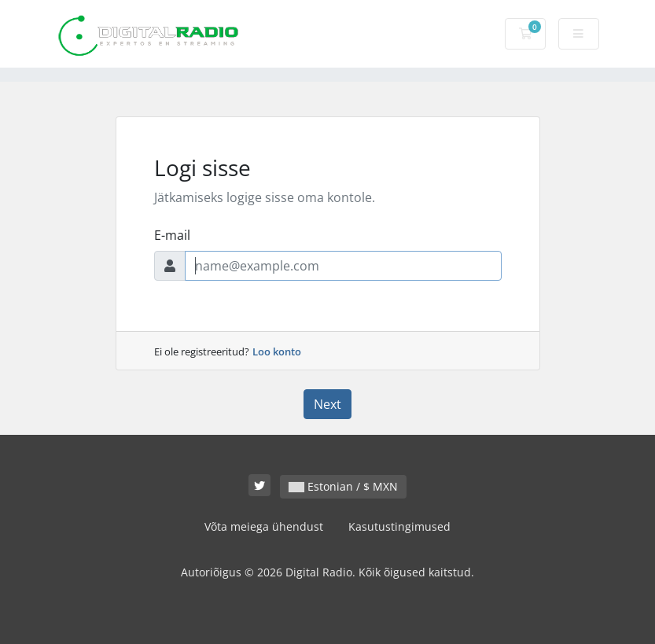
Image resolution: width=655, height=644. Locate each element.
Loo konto (277, 351)
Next (327, 404)
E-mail (172, 235)
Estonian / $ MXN (343, 486)
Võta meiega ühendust (264, 526)
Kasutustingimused (399, 526)
